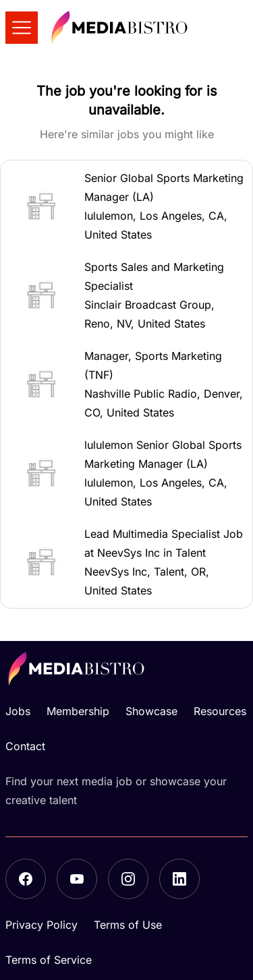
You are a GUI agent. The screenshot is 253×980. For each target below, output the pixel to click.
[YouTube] (77, 879)
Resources (220, 711)
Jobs (18, 711)
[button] (126, 206)
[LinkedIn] (179, 879)
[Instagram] (128, 879)
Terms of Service (49, 960)
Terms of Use (128, 925)
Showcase (151, 711)
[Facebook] (26, 879)
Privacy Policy (41, 925)
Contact (25, 746)
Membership (78, 711)
